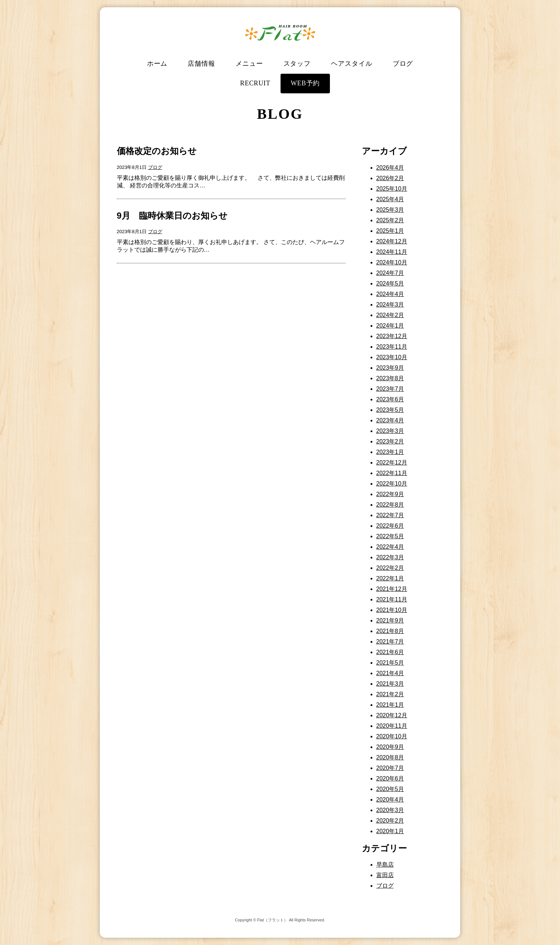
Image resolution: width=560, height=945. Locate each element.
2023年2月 (390, 441)
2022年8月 (390, 505)
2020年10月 (392, 736)
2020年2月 (390, 821)
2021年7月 (390, 642)
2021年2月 (390, 694)
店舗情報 (201, 64)
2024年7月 (390, 273)
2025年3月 (390, 210)
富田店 (385, 875)
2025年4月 (390, 199)
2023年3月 (390, 431)
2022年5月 (390, 536)
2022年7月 (390, 515)
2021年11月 (392, 599)
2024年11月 (392, 252)
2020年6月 (390, 778)
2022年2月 (390, 568)
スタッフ (297, 64)
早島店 (385, 865)
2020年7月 (390, 768)
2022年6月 (390, 526)
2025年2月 (390, 220)
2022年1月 (390, 578)
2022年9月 (390, 494)
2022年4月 (390, 547)
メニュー (249, 64)
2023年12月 (392, 336)
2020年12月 (392, 715)
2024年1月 (390, 326)
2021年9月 (390, 620)
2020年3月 (390, 810)
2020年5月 (390, 789)
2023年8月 (390, 378)
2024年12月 (392, 241)
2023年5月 (390, 410)
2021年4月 (390, 673)
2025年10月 (392, 189)
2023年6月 (390, 399)
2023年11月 (392, 347)
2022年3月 (390, 557)
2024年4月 (390, 294)
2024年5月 (390, 283)
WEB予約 (305, 83)
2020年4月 (390, 800)
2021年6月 (390, 652)
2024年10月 (392, 262)
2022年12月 (392, 463)
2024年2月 (390, 315)
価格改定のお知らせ (157, 151)
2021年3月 (390, 684)
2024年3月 (390, 305)
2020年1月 (390, 831)
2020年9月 (390, 747)
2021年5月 (390, 663)
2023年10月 (392, 357)
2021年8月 (390, 631)
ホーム (157, 64)
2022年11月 (392, 473)
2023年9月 (390, 368)
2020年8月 (390, 757)
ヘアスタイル (351, 64)
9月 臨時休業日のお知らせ (172, 216)
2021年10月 (392, 610)
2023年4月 (390, 420)
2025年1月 (390, 231)
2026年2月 (390, 178)
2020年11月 (392, 726)
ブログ (403, 64)
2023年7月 (390, 389)
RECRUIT (255, 83)
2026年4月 (390, 168)
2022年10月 (392, 484)
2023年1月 (390, 452)
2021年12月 (392, 589)
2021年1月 (390, 705)
